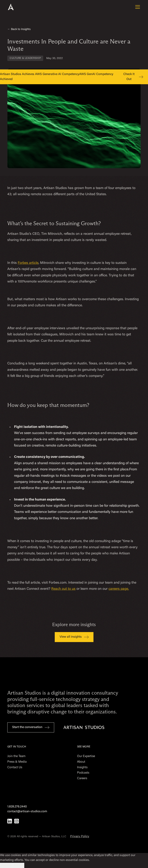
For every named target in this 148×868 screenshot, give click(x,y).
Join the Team (16, 756)
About (81, 762)
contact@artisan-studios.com (27, 811)
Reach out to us (63, 589)
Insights (82, 767)
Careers (82, 778)
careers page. (119, 589)
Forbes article (28, 263)
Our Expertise (86, 756)
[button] (137, 7)
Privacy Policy (80, 836)
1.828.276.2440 (17, 807)
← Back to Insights (19, 29)
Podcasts (83, 773)
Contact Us (15, 767)
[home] (16, 7)
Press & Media (17, 762)
